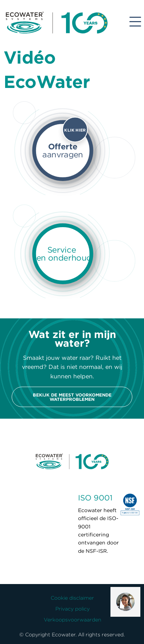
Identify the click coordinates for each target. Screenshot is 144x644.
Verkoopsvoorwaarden (73, 620)
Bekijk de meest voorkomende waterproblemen (72, 397)
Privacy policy (73, 609)
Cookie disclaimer (72, 598)
